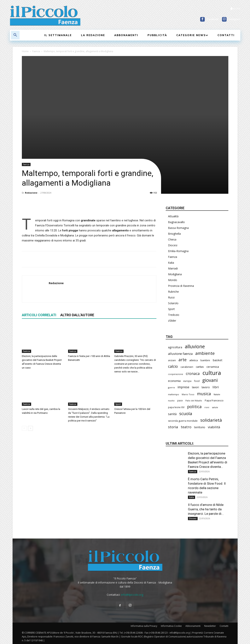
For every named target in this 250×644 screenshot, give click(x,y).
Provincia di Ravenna (181, 286)
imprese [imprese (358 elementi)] (183, 387)
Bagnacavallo (176, 222)
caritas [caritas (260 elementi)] (200, 367)
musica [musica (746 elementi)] (204, 394)
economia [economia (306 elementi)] (174, 381)
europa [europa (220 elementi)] (187, 381)
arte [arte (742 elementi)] (183, 360)
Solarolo (173, 303)
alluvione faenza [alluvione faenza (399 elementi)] (180, 354)
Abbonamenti (193, 626)
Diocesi (173, 245)
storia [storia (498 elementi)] (173, 427)
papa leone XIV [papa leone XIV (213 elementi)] (176, 407)
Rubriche (173, 292)
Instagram (235, 19)
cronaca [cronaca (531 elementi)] (193, 373)
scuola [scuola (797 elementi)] (186, 413)
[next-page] (30, 428)
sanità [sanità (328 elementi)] (172, 414)
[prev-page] (24, 428)
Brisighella (174, 234)
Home (25, 51)
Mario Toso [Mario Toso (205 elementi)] (188, 394)
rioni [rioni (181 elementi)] (207, 407)
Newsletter (210, 626)
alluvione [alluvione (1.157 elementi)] (195, 346)
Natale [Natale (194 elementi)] (217, 394)
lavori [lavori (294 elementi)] (195, 387)
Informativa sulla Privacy (144, 626)
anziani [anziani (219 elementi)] (172, 360)
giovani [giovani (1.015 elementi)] (210, 380)
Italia (171, 263)
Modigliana (175, 274)
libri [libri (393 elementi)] (216, 387)
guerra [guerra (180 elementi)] (171, 387)
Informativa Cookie (171, 626)
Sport (118, 404)
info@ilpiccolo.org (132, 595)
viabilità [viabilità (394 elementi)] (214, 427)
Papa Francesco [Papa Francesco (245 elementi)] (214, 400)
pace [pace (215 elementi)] (180, 400)
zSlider (172, 321)
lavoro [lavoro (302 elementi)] (206, 387)
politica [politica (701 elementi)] (194, 407)
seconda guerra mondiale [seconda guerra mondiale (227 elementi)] (183, 421)
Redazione (31, 193)
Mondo (173, 280)
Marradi (173, 268)
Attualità (173, 216)
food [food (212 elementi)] (197, 381)
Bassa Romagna (178, 228)
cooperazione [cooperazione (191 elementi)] (176, 374)
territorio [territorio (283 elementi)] (200, 427)
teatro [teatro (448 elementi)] (186, 427)
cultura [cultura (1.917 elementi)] (212, 373)
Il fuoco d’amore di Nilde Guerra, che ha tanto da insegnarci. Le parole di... (206, 509)
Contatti (224, 626)
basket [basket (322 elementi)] (218, 360)
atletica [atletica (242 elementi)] (194, 360)
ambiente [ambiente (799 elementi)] (205, 353)
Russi (171, 297)
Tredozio (174, 315)
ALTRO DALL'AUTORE (77, 315)
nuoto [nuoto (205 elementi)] (171, 401)
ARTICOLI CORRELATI (39, 315)
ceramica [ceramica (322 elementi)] (213, 367)
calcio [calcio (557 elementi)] (173, 366)
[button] (15, 35)
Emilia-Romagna (178, 251)
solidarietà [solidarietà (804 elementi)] (211, 420)
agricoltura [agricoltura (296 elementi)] (175, 347)
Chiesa (172, 239)
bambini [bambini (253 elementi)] (205, 360)
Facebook (213, 19)
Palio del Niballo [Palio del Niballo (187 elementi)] (194, 401)
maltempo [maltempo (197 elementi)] (174, 394)
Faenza (36, 51)
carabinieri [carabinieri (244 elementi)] (187, 367)
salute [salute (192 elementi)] (215, 407)
